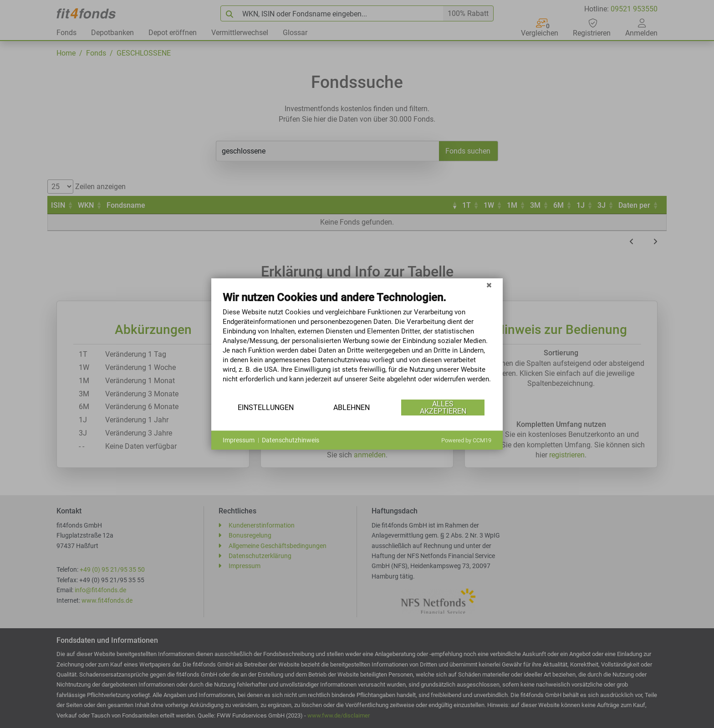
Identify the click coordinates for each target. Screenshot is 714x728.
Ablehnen (352, 408)
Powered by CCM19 (466, 440)
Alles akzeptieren (443, 408)
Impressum (239, 440)
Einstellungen (266, 408)
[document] (357, 344)
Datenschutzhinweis (291, 440)
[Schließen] (489, 285)
